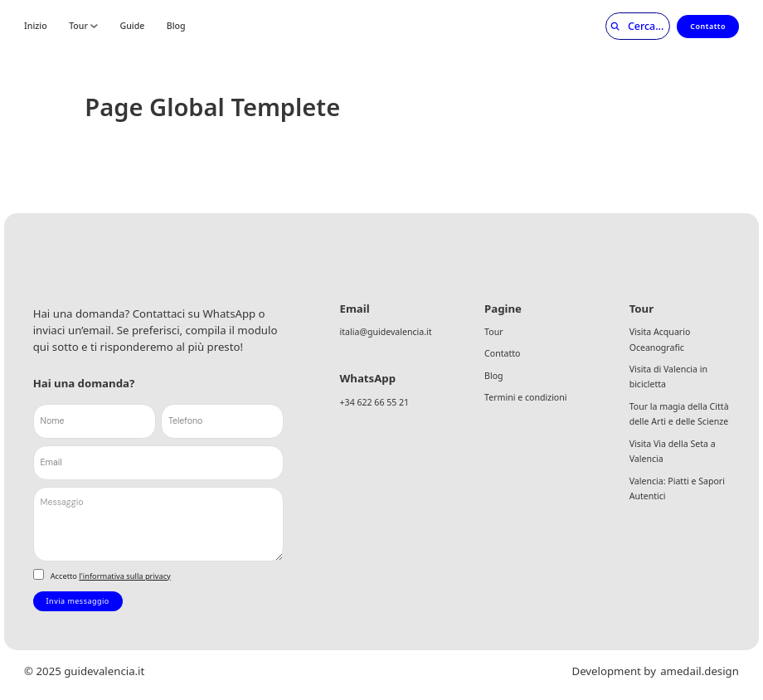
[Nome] (95, 421)
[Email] (159, 463)
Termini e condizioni (525, 397)
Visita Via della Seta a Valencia (673, 452)
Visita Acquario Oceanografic (660, 340)
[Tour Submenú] (94, 26)
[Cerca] (632, 27)
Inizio (36, 26)
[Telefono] (222, 421)
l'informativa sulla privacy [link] (124, 576)
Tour (78, 26)
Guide (133, 26)
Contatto (708, 26)
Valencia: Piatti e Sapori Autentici (677, 489)
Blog (176, 26)
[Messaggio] (159, 524)
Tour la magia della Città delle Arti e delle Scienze (679, 414)
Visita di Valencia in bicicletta (668, 377)
